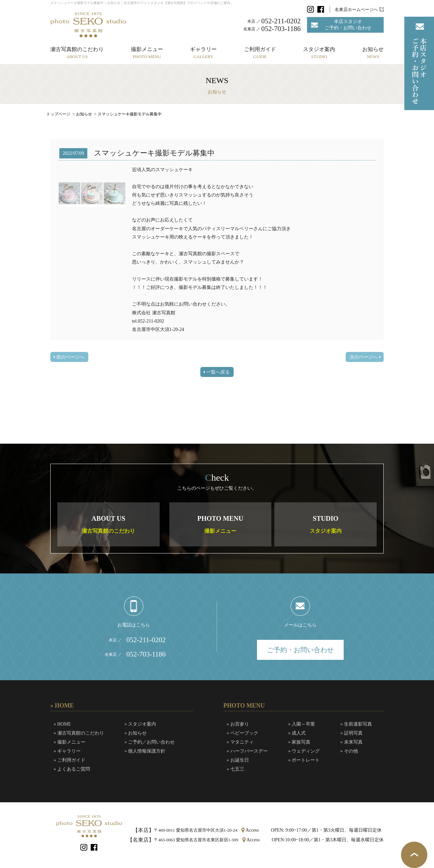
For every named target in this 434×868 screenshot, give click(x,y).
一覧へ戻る (218, 372)
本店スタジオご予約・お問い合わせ (348, 25)
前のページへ (70, 357)
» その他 (349, 751)
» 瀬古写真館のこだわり (79, 733)
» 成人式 (297, 733)
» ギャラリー (67, 751)
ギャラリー (203, 53)
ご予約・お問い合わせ (300, 650)
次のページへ (364, 357)
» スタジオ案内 (140, 724)
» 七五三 (235, 769)
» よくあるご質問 (72, 769)
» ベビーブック (242, 733)
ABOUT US (108, 524)
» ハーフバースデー (247, 751)
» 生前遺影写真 (356, 724)
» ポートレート (304, 760)
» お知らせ (136, 733)
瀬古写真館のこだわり (77, 53)
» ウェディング (304, 751)
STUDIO (326, 524)
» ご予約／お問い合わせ (150, 742)
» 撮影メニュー (69, 742)
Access (252, 830)
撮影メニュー (147, 53)
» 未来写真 (351, 742)
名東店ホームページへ (356, 10)
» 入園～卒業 (302, 724)
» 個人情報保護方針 (145, 751)
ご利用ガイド (260, 53)
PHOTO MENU (220, 524)
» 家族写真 (299, 742)
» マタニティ (240, 742)
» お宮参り (238, 724)
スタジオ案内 (319, 53)
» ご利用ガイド (69, 760)
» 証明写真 (351, 733)
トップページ (58, 114)
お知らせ (373, 53)
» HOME (62, 724)
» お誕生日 (238, 760)
